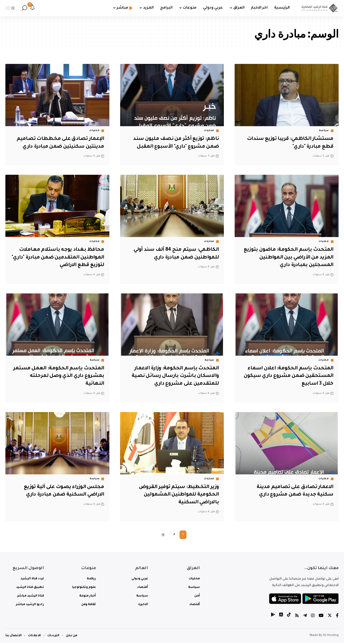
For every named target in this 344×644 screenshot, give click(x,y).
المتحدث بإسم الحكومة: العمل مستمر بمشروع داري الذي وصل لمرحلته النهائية (58, 376)
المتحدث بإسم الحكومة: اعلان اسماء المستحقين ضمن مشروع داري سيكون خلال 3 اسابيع (287, 376)
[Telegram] (305, 617)
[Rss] (297, 617)
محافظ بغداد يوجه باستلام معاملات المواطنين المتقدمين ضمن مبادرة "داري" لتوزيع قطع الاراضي (61, 258)
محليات (209, 131)
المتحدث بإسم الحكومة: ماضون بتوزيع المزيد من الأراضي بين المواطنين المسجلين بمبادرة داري (288, 258)
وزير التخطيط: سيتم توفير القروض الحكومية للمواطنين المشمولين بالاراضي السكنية (178, 495)
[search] (24, 8)
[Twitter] (330, 617)
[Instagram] (313, 617)
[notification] (33, 8)
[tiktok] (289, 617)
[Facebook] (337, 617)
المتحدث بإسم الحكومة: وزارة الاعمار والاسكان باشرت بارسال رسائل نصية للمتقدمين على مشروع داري (173, 376)
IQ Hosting (331, 637)
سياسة (324, 131)
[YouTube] (321, 617)
